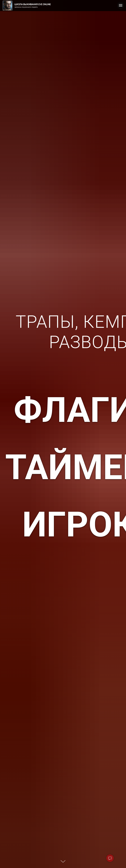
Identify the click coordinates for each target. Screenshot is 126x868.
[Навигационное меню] (121, 5)
